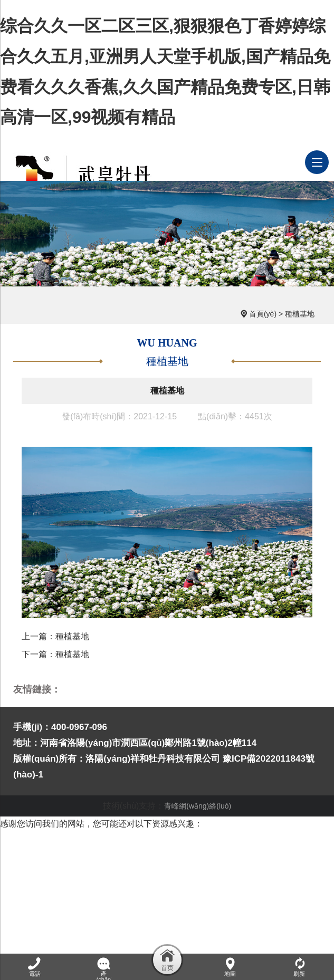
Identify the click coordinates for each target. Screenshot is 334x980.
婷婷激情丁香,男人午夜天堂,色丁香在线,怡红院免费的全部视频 (136, 945)
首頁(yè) (263, 314)
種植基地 (300, 314)
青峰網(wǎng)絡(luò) (198, 806)
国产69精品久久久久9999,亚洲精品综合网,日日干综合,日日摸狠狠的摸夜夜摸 (144, 869)
